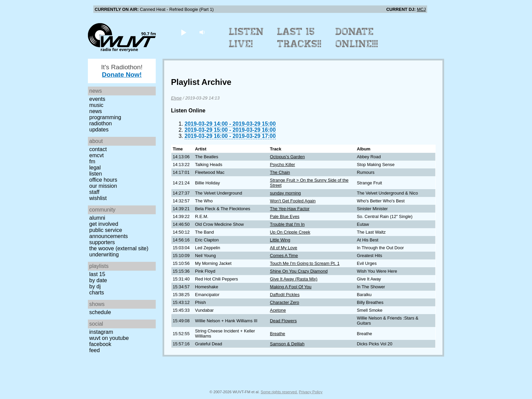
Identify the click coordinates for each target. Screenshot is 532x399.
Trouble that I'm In (287, 224)
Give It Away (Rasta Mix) (294, 279)
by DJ (95, 286)
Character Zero (285, 302)
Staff (94, 192)
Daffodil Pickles (285, 295)
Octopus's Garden (288, 157)
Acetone (278, 310)
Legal (95, 168)
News (96, 111)
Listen (96, 174)
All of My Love (284, 248)
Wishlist (98, 198)
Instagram (101, 332)
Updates (99, 130)
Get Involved (104, 224)
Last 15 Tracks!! (299, 38)
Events (97, 99)
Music (96, 105)
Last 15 (97, 274)
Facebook (100, 344)
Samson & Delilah (287, 344)
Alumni (97, 218)
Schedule (100, 312)
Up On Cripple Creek (290, 232)
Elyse (176, 98)
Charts (97, 293)
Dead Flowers (283, 321)
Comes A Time (284, 256)
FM (92, 161)
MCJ (421, 9)
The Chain (280, 172)
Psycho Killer (283, 165)
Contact (98, 149)
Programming (105, 117)
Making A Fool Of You (291, 287)
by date (98, 280)
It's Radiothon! (122, 71)
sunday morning (286, 193)
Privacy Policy (311, 392)
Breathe (278, 334)
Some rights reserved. (279, 392)
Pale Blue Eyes (285, 216)
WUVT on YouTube (109, 338)
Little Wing (280, 240)
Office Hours (103, 180)
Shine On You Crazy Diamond (299, 271)
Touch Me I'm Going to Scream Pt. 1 (305, 263)
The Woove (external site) (119, 248)
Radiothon (101, 123)
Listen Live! (246, 38)
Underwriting (104, 255)
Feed (94, 350)
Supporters (102, 242)
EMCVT (97, 155)
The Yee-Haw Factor (290, 209)
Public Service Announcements (109, 233)
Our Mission (103, 186)
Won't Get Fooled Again (293, 201)
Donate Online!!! (357, 38)
